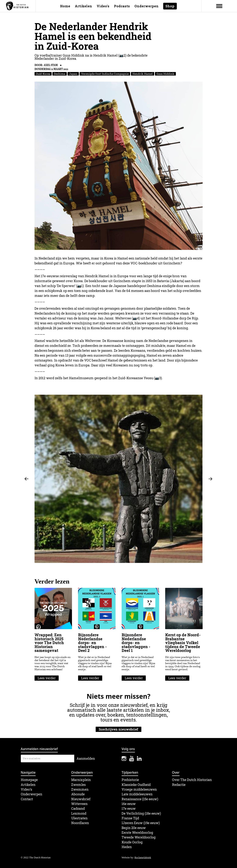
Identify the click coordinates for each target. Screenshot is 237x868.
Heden (127, 847)
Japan (73, 74)
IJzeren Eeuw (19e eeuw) (141, 823)
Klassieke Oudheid (136, 785)
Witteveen (79, 804)
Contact (27, 799)
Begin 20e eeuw (134, 828)
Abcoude (78, 794)
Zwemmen (80, 789)
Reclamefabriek (143, 858)
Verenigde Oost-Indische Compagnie (105, 74)
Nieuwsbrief (81, 799)
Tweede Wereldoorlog (139, 837)
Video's (103, 6)
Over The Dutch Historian (192, 780)
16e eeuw (129, 804)
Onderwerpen (147, 6)
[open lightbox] (119, 166)
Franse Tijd (130, 818)
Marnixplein (81, 780)
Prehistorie (130, 780)
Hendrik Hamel (143, 74)
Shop (170, 6)
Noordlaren (80, 823)
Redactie (179, 785)
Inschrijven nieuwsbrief (118, 729)
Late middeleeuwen (137, 794)
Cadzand (78, 809)
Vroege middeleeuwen (139, 789)
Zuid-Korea (43, 74)
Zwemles (78, 785)
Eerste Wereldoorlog (137, 833)
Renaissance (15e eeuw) (140, 799)
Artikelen (84, 6)
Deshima (60, 74)
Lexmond (79, 813)
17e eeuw (129, 809)
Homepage (29, 780)
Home (65, 6)
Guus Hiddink (165, 74)
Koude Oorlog (132, 842)
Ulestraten (79, 818)
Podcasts (122, 6)
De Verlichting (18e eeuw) (141, 813)
